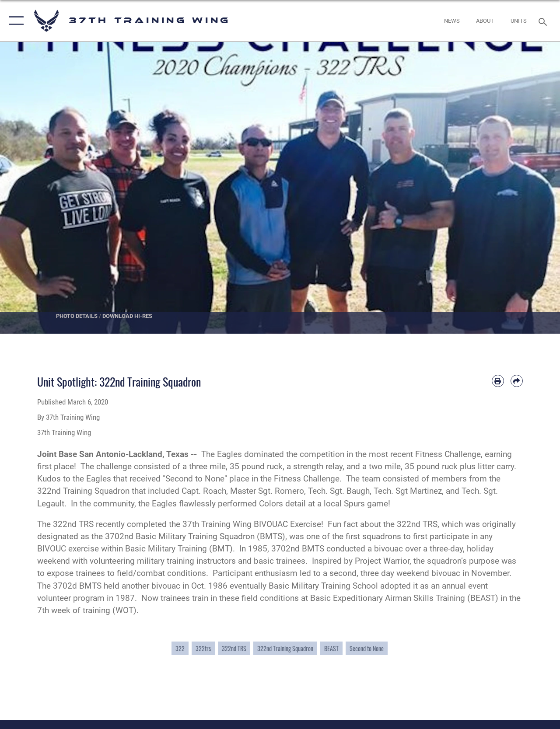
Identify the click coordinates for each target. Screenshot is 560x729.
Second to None (367, 648)
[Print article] (498, 381)
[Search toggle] (544, 21)
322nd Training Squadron (285, 648)
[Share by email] (517, 381)
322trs (203, 648)
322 (180, 648)
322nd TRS (234, 648)
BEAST (331, 648)
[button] (14, 21)
